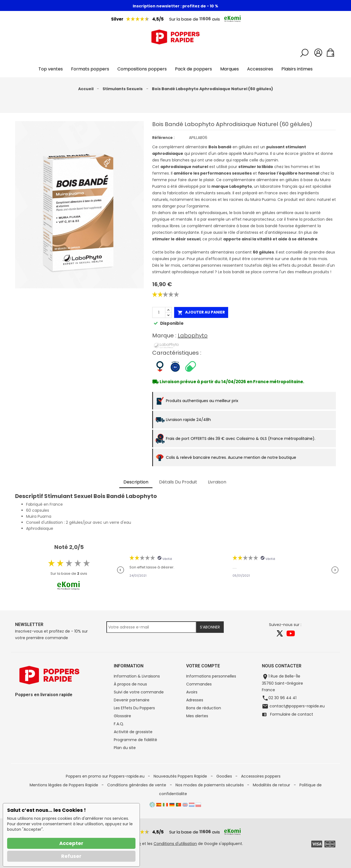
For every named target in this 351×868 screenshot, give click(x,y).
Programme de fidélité (135, 740)
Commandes (199, 684)
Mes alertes (197, 716)
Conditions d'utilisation (175, 844)
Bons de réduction (204, 708)
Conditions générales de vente (137, 785)
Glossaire (122, 716)
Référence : (163, 138)
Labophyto (193, 335)
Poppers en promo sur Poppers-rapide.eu (106, 776)
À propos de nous (130, 684)
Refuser (71, 856)
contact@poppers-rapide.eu (297, 706)
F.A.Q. (119, 724)
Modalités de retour (272, 785)
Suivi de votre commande (139, 692)
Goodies (225, 776)
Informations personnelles (211, 676)
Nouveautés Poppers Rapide (181, 776)
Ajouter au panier (201, 312)
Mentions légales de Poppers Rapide (64, 785)
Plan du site (125, 748)
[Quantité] (159, 312)
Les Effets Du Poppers (134, 708)
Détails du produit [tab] (178, 482)
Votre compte (203, 666)
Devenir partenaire (132, 700)
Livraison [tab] (217, 482)
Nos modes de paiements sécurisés (210, 785)
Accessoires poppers (261, 776)
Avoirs (192, 692)
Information (129, 666)
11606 (205, 19)
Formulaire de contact (290, 714)
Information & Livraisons (137, 676)
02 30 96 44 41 (282, 698)
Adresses (195, 700)
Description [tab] (136, 482)
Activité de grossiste (133, 732)
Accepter (71, 843)
